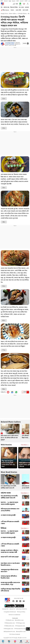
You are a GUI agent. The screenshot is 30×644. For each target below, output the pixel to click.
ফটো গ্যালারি (25, 10)
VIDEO (12, 10)
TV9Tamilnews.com (20, 629)
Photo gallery (13, 14)
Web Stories (6, 445)
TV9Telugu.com (20, 623)
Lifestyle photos (22, 14)
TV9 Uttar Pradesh (15, 634)
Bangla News (4, 14)
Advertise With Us (21, 609)
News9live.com (19, 620)
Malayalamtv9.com (9, 632)
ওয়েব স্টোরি (18, 10)
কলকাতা (27, 7)
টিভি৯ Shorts (6, 10)
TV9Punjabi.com (8, 629)
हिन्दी (2, 1)
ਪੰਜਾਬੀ (26, 1)
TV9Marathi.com (9, 626)
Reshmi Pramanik (10, 44)
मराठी (18, 1)
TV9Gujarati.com (20, 626)
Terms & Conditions (14, 615)
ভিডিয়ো (4, 528)
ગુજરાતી (22, 1)
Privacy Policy (21, 612)
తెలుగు (14, 1)
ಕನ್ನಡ (10, 1)
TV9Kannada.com (10, 623)
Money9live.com (21, 632)
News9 (6, 1)
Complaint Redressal (10, 612)
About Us (12, 609)
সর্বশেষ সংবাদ (6, 493)
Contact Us (5, 609)
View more (25, 445)
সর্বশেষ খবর (6, 7)
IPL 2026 (21, 7)
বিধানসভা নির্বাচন (14, 7)
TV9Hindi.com (10, 620)
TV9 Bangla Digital (10, 43)
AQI (17, 4)
